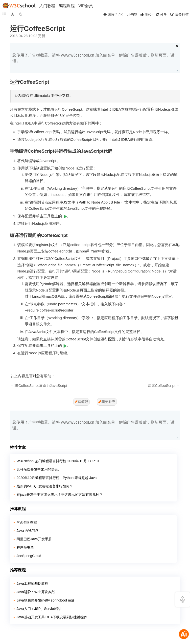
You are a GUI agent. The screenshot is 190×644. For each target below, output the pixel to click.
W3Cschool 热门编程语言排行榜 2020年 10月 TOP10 (58, 461)
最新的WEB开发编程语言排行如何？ (45, 486)
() (146, 14)
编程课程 (67, 6)
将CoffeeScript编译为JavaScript (41, 385)
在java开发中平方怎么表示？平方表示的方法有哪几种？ (60, 495)
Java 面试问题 (28, 531)
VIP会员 (86, 6)
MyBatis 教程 (27, 522)
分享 (161, 14)
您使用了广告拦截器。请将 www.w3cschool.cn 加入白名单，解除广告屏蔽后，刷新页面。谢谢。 (93, 58)
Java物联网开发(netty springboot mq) (45, 600)
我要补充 (107, 402)
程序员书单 (25, 547)
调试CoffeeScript (162, 385)
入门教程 (47, 6)
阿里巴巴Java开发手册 (34, 539)
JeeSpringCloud (29, 556)
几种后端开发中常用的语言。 (39, 469)
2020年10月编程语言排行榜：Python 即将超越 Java (57, 478)
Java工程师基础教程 (32, 583)
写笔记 (81, 402)
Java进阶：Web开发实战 (36, 592)
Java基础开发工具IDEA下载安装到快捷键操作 (52, 617)
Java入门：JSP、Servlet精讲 (39, 609)
